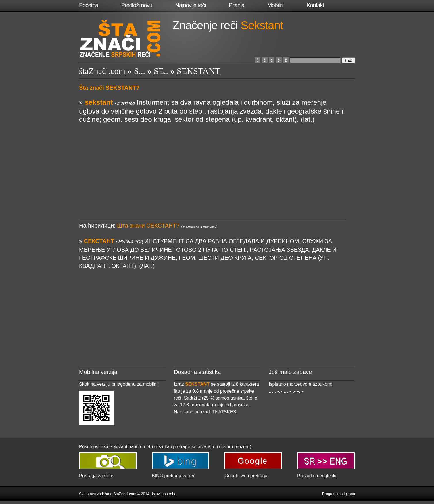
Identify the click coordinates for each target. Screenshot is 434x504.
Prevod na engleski (317, 476)
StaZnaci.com (125, 494)
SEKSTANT (198, 71)
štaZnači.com (102, 71)
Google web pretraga (246, 476)
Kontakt (315, 5)
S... (140, 71)
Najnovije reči (191, 5)
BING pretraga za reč (173, 476)
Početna (89, 5)
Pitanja (237, 5)
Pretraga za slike (96, 476)
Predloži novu (137, 5)
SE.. (161, 71)
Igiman (349, 494)
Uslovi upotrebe (163, 494)
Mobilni (275, 5)
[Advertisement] (213, 164)
